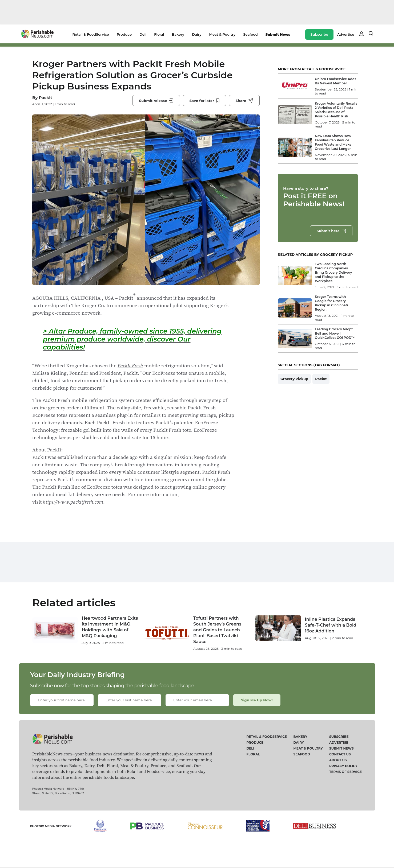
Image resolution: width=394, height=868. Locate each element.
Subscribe (319, 34)
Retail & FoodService (91, 34)
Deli (143, 34)
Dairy (197, 34)
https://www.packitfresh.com (73, 502)
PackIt (45, 98)
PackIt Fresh (130, 365)
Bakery (178, 34)
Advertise (346, 34)
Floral (159, 34)
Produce (124, 34)
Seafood (250, 34)
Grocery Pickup (294, 379)
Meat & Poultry (222, 34)
